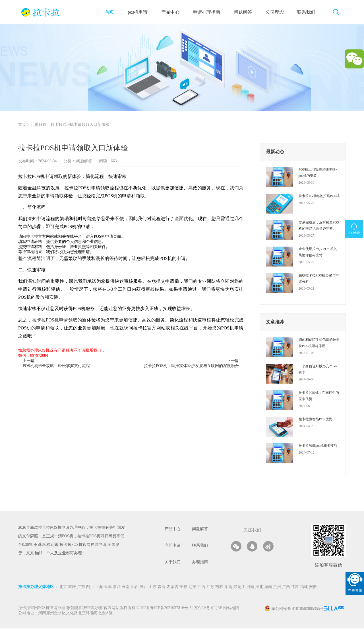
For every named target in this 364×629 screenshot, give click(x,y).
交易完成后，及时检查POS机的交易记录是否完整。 (319, 226)
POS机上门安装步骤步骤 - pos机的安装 (318, 173)
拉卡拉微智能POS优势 (315, 419)
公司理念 (276, 12)
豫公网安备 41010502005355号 (298, 609)
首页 (111, 12)
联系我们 (308, 12)
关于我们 (173, 563)
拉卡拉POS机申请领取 (55, 320)
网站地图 (231, 609)
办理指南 (200, 563)
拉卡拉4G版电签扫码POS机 (319, 196)
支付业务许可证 (207, 609)
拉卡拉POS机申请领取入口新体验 (80, 125)
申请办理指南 (208, 12)
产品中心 (172, 12)
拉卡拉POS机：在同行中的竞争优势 (319, 396)
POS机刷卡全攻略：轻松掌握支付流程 (56, 366)
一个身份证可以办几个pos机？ (318, 370)
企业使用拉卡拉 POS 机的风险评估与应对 (318, 252)
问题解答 (245, 12)
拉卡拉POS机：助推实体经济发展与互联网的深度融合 (191, 366)
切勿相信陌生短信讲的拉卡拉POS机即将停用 (319, 343)
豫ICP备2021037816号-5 (171, 609)
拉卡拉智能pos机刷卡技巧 (318, 446)
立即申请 (173, 546)
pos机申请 (139, 12)
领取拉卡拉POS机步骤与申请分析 (319, 279)
